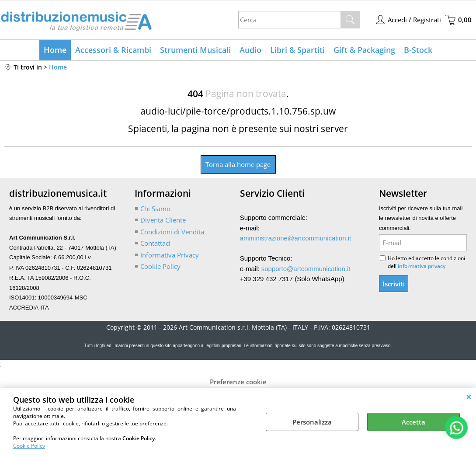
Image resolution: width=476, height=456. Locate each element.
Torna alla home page (238, 164)
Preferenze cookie (238, 382)
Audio (250, 50)
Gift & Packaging (364, 50)
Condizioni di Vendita (172, 232)
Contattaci (155, 243)
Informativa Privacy (170, 255)
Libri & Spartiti (297, 50)
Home (55, 50)
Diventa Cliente (163, 220)
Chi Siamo (155, 209)
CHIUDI (469, 397)
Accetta (413, 422)
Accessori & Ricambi (113, 50)
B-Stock (418, 50)
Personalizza (312, 422)
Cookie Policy (29, 446)
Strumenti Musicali (195, 50)
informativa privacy (422, 266)
